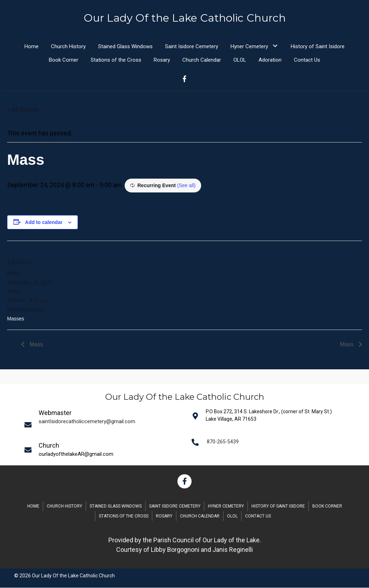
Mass (36, 345)
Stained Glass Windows (116, 506)
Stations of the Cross (124, 516)
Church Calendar (200, 516)
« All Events (23, 110)
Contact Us (258, 516)
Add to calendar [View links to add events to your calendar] (44, 223)
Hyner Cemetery (226, 506)
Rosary (164, 516)
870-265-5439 (223, 442)
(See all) (186, 186)
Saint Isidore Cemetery (175, 506)
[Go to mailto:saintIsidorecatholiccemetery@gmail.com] (103, 425)
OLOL (232, 516)
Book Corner (327, 506)
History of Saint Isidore (278, 506)
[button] (275, 46)
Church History (64, 506)
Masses (16, 319)
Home (33, 506)
